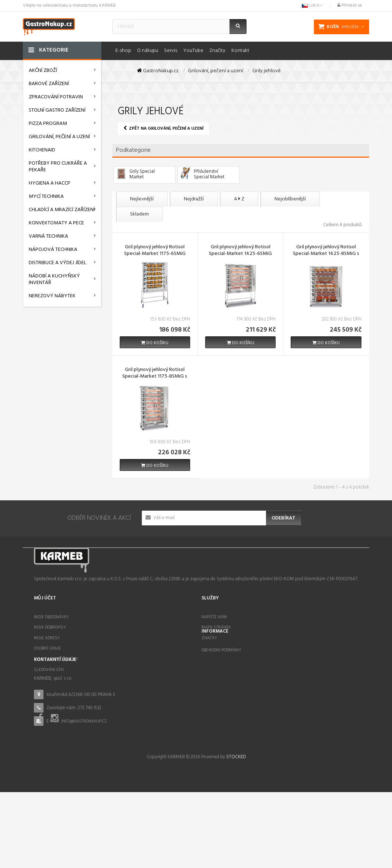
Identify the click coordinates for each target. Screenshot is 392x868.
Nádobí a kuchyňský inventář (54, 279)
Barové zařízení (49, 84)
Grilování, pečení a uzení (59, 137)
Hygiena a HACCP (50, 183)
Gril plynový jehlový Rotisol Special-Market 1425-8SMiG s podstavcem (326, 254)
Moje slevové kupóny (56, 659)
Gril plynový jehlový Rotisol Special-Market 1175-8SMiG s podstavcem (155, 377)
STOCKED (236, 832)
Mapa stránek (216, 627)
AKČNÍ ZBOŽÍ (43, 71)
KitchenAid (42, 150)
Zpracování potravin (56, 97)
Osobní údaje (47, 648)
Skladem (139, 214)
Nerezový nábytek (52, 296)
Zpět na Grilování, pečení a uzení (163, 129)
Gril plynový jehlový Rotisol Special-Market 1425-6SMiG (240, 251)
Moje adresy (47, 638)
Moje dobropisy (50, 627)
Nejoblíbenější (290, 199)
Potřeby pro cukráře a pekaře (58, 167)
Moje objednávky (51, 617)
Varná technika (48, 236)
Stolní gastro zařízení (57, 110)
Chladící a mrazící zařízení (62, 210)
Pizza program (48, 124)
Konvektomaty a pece (56, 223)
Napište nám (214, 617)
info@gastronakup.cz (84, 764)
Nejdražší (194, 199)
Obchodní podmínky (221, 680)
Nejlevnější (142, 199)
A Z (239, 199)
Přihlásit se (350, 6)
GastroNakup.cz (158, 71)
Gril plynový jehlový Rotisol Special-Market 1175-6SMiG (155, 251)
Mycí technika (46, 197)
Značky (209, 638)
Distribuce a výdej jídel (57, 263)
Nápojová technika (53, 250)
